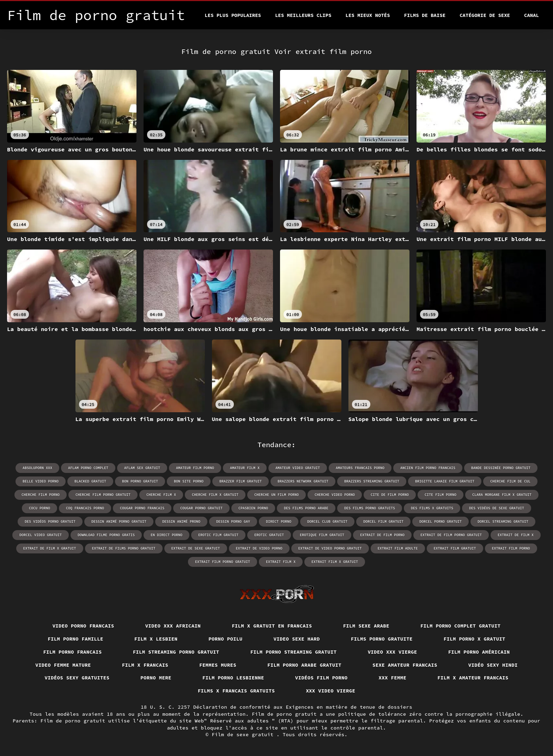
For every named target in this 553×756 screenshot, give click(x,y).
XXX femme (393, 678)
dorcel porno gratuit (440, 521)
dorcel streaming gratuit (503, 521)
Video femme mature (63, 665)
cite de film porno (390, 495)
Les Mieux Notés (368, 15)
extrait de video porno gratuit (330, 548)
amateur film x (245, 468)
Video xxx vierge (393, 652)
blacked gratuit (90, 481)
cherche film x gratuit (215, 495)
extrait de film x (516, 535)
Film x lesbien (156, 639)
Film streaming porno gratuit (176, 652)
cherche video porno (335, 495)
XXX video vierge (330, 691)
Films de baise (425, 15)
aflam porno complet (88, 468)
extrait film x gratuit (335, 562)
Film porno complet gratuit (461, 626)
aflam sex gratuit (142, 468)
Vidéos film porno (321, 678)
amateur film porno (195, 468)
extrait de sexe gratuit (196, 548)
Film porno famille (75, 639)
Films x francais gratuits (236, 691)
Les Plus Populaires (233, 15)
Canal (531, 15)
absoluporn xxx (37, 468)
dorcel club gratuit (327, 521)
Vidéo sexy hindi (493, 665)
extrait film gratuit (455, 548)
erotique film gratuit (322, 535)
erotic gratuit (269, 535)
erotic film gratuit (218, 535)
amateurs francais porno (360, 468)
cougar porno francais (142, 508)
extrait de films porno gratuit (124, 548)
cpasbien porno (253, 508)
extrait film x (281, 562)
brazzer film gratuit (241, 481)
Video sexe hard (297, 639)
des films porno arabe (306, 508)
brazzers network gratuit (303, 481)
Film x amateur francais (473, 678)
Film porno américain (479, 652)
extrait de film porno (382, 535)
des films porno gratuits (370, 508)
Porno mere (156, 678)
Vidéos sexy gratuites (77, 678)
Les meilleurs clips (303, 15)
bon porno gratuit (140, 481)
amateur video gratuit (298, 468)
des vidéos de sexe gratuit (497, 508)
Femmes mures (218, 665)
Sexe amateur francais (405, 665)
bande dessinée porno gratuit (501, 468)
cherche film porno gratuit (103, 495)
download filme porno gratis (106, 535)
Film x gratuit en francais (272, 626)
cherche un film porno (276, 495)
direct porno (279, 521)
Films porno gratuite (382, 639)
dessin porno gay (233, 521)
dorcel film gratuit (383, 521)
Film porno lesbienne (233, 678)
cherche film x (161, 495)
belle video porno (41, 481)
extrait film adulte (398, 548)
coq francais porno (85, 508)
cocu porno (39, 508)
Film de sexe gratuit (244, 734)
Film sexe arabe (366, 626)
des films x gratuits (432, 508)
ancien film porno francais (428, 468)
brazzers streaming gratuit (372, 481)
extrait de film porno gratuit (451, 535)
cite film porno (440, 495)
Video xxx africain (173, 626)
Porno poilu (225, 639)
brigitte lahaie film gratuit (445, 481)
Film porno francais (72, 652)
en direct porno (166, 535)
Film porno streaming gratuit (294, 652)
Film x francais (145, 665)
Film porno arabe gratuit (304, 665)
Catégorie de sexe (485, 15)
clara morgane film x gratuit (502, 495)
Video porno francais (83, 626)
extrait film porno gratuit (223, 562)
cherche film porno (41, 495)
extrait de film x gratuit (50, 548)
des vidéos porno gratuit (50, 521)
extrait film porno (511, 548)
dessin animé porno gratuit (119, 521)
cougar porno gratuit (201, 508)
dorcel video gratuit (41, 535)
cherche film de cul (510, 481)
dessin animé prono (181, 521)
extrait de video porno (259, 548)
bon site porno (189, 481)
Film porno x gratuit (475, 639)
